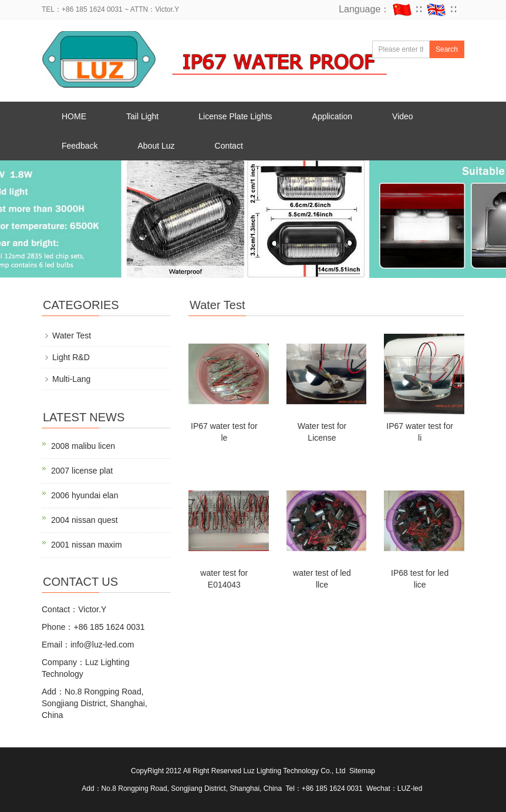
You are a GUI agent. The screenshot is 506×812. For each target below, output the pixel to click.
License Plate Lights (235, 116)
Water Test (72, 335)
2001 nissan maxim (87, 545)
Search (447, 49)
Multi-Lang (71, 379)
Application (333, 116)
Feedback (80, 146)
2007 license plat (82, 471)
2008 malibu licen (83, 446)
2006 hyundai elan (85, 495)
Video (403, 116)
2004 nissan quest (85, 520)
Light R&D (71, 357)
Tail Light (142, 116)
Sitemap (362, 771)
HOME (74, 116)
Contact (229, 146)
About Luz (156, 146)
